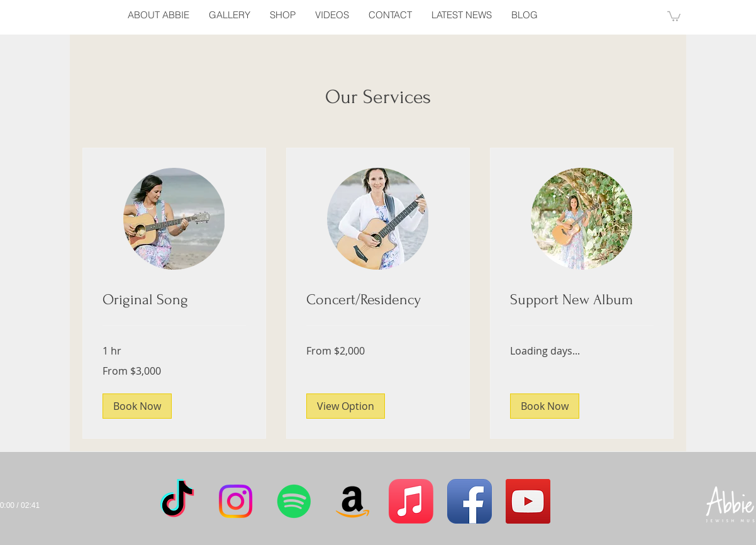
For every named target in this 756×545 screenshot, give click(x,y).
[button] (674, 16)
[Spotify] (294, 501)
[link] (174, 300)
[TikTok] (177, 501)
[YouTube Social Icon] (528, 501)
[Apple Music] (411, 501)
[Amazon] (353, 501)
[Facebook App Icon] (470, 501)
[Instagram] (236, 501)
